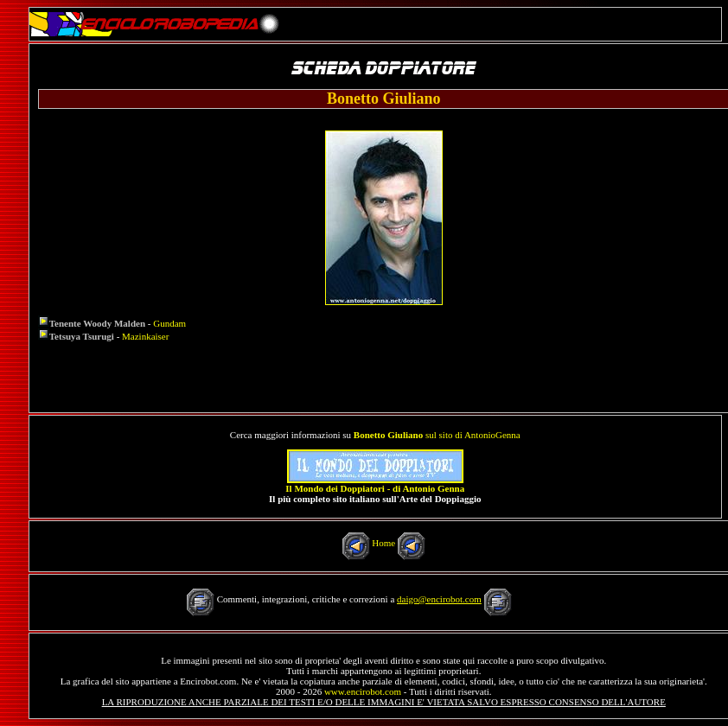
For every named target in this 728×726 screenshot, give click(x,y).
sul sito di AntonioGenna (437, 435)
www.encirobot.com (363, 691)
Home (383, 543)
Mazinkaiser (145, 336)
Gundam (169, 323)
